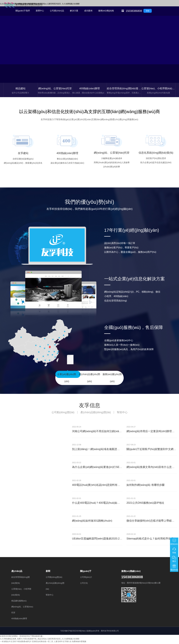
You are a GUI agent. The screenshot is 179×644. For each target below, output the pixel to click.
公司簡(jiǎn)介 (86, 578)
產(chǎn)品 (17, 572)
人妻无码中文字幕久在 (63, 643)
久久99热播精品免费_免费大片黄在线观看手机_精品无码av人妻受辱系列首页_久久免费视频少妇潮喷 (40, 640)
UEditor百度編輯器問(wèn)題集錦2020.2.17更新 (100, 540)
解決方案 (74, 11)
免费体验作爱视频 (79, 643)
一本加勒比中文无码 (8, 643)
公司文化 (84, 584)
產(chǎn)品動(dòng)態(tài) (96, 414)
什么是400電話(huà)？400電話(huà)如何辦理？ (100, 504)
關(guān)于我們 (23, 11)
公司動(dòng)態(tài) (63, 414)
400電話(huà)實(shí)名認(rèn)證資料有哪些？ (99, 486)
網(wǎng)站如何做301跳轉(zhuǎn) (92, 522)
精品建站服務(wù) (19, 602)
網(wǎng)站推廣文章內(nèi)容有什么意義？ (152, 468)
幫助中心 (122, 414)
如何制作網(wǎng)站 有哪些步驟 (146, 486)
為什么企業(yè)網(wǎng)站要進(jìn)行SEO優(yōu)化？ (104, 468)
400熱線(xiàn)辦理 (19, 620)
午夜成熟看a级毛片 (24, 643)
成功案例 (88, 11)
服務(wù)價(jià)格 (106, 11)
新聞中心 (40, 11)
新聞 (48, 572)
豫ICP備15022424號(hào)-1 (76, 632)
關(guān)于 (86, 572)
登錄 (148, 11)
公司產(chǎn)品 (57, 11)
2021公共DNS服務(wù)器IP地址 (145, 504)
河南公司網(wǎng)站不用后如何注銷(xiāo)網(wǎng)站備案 (106, 432)
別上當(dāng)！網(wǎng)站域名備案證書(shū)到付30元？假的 (108, 450)
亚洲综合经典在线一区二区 (43, 643)
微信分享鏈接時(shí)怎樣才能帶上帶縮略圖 (152, 522)
